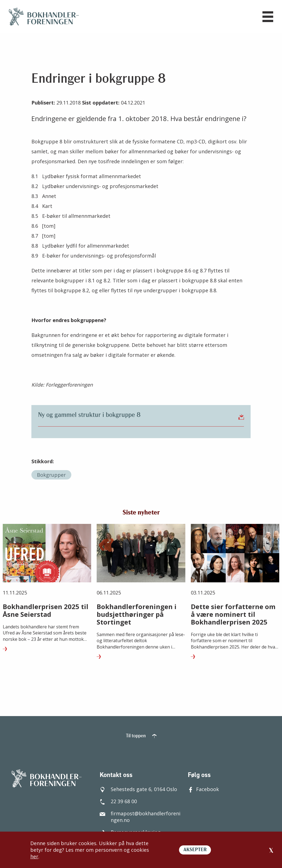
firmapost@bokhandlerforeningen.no (140, 817)
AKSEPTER (195, 850)
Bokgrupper (51, 475)
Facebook (203, 789)
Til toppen (141, 736)
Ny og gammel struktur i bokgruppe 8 (141, 415)
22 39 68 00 (118, 801)
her (34, 856)
